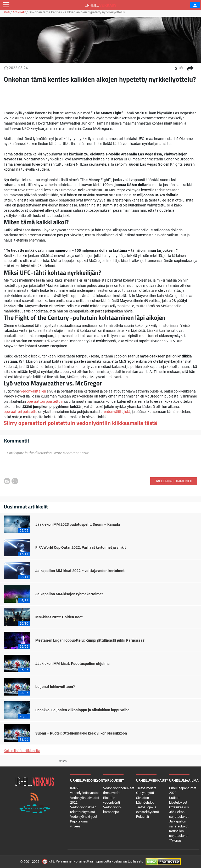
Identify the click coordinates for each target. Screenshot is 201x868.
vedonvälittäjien (33, 391)
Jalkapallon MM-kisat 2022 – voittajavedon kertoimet (80, 571)
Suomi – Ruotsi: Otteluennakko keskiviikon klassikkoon (81, 733)
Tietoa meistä (146, 788)
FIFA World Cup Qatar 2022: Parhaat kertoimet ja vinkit (81, 547)
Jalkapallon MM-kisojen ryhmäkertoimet (69, 594)
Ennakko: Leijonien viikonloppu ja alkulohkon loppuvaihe (82, 710)
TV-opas (175, 840)
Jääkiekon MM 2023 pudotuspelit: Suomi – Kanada (78, 524)
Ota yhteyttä (145, 793)
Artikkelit (19, 12)
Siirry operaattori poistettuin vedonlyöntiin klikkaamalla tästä (80, 423)
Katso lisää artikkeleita (22, 751)
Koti (7, 12)
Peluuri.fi (143, 817)
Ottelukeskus (179, 807)
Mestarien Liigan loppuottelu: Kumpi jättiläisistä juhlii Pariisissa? (90, 640)
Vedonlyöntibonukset (119, 788)
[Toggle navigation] (6, 5)
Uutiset (174, 798)
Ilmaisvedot (112, 793)
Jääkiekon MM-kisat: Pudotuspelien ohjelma (72, 664)
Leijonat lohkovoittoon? (55, 687)
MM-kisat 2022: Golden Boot (59, 617)
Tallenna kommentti (174, 481)
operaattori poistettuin (45, 401)
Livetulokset (178, 802)
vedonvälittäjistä (117, 412)
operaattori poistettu (21, 412)
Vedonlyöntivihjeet (84, 817)
